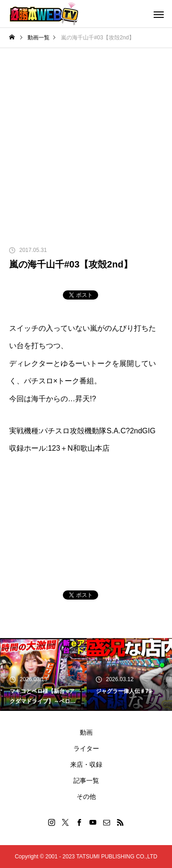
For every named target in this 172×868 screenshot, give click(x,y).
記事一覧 (86, 781)
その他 (86, 797)
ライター (86, 748)
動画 (86, 732)
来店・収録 (86, 764)
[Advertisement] (86, 139)
